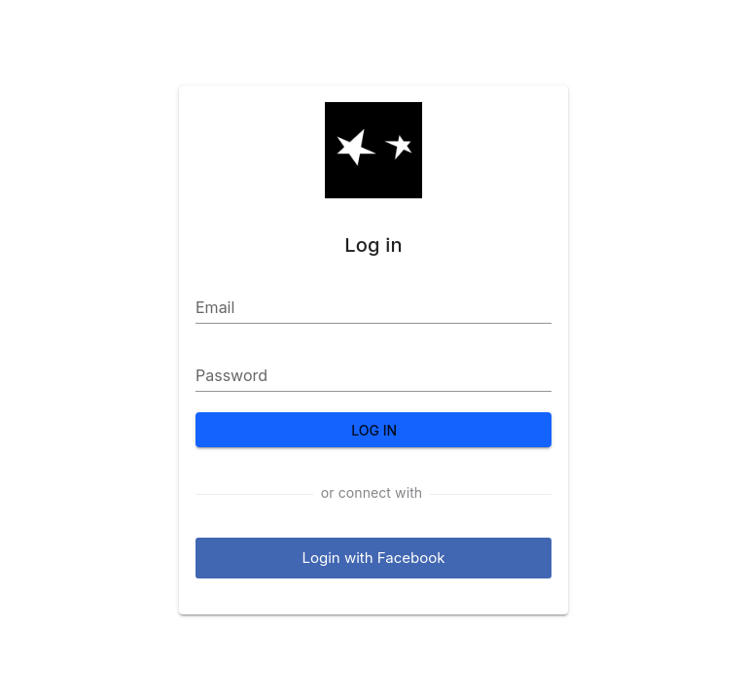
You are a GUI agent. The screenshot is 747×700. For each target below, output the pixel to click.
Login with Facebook (374, 558)
